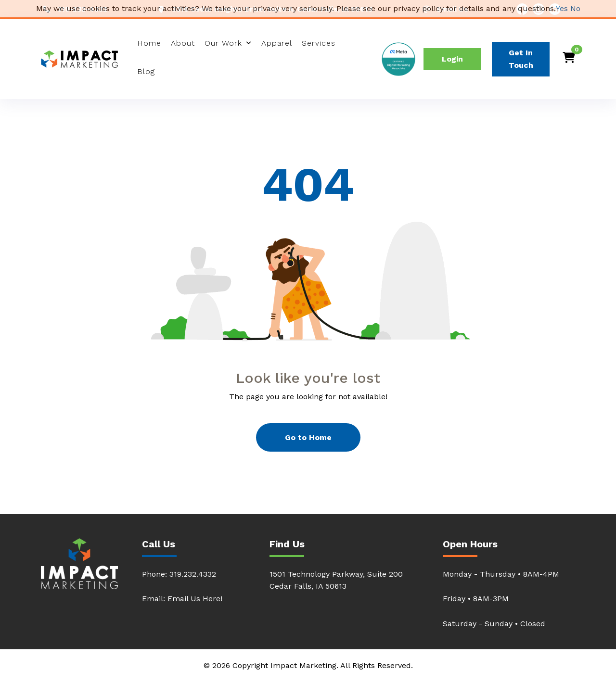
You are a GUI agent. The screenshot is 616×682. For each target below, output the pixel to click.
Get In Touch (521, 59)
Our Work (223, 43)
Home (149, 43)
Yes (562, 8)
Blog (146, 71)
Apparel (277, 43)
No (575, 8)
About (183, 43)
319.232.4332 (193, 574)
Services (319, 43)
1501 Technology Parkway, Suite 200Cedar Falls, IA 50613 (336, 580)
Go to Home (308, 437)
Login (452, 59)
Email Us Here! (195, 599)
